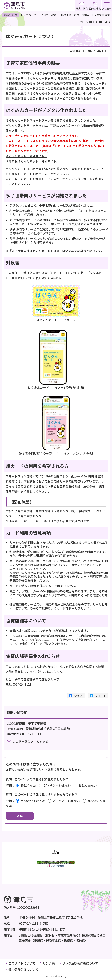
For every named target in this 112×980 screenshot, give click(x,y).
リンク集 (49, 963)
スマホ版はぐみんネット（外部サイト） (32, 161)
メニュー (107, 6)
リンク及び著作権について (80, 963)
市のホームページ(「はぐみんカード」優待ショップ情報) (47, 640)
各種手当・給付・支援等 (75, 15)
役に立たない (88, 785)
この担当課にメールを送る (31, 742)
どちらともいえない (57, 785)
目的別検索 (95, 6)
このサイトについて (22, 963)
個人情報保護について (23, 969)
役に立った (28, 785)
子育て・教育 (49, 15)
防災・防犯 (82, 6)
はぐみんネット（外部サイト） (27, 156)
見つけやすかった (33, 801)
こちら (55, 672)
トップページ (28, 15)
